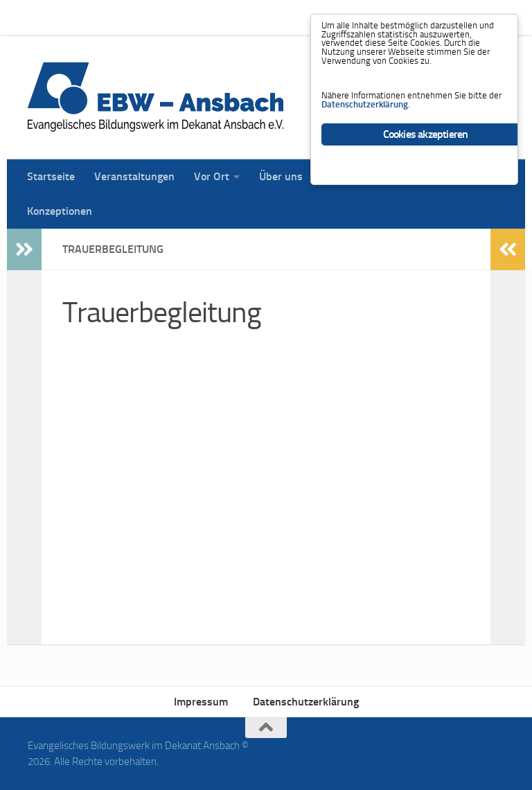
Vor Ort (201, 17)
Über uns (271, 17)
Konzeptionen (60, 211)
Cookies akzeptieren (426, 179)
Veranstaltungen (124, 17)
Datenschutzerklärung (306, 702)
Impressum (201, 702)
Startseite (41, 17)
